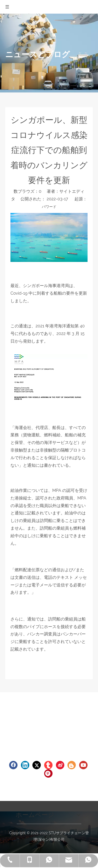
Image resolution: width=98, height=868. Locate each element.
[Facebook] (13, 765)
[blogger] (72, 765)
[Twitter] (37, 765)
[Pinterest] (48, 773)
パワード (49, 207)
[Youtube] (83, 765)
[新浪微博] (60, 765)
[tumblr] (48, 765)
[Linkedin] (25, 765)
